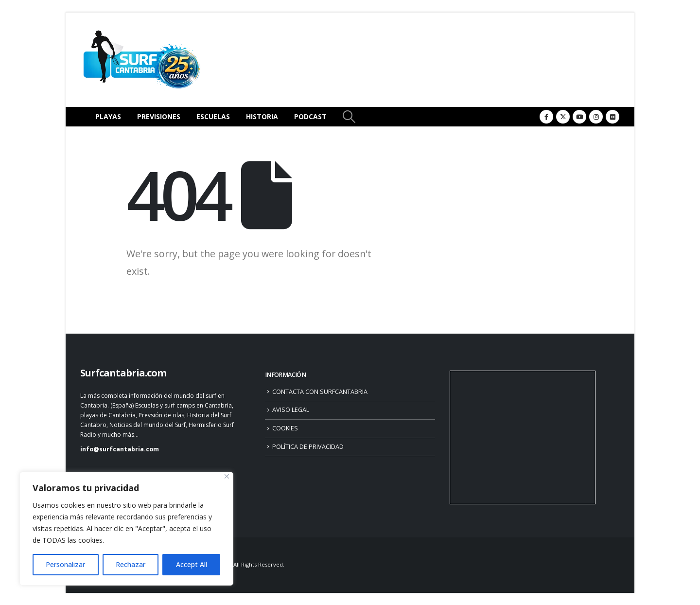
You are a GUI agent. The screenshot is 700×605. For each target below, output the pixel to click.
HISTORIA (262, 116)
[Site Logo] (141, 60)
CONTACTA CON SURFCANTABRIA (320, 392)
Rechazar (131, 564)
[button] (349, 117)
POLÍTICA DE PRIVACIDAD (308, 447)
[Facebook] (546, 117)
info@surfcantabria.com (120, 449)
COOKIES (285, 428)
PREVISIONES (159, 116)
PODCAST (310, 116)
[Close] (227, 476)
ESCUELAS (213, 116)
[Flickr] (612, 117)
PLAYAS (108, 116)
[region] (126, 529)
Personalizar (65, 564)
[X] (563, 117)
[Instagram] (596, 117)
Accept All (192, 564)
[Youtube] (579, 117)
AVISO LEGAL (291, 410)
